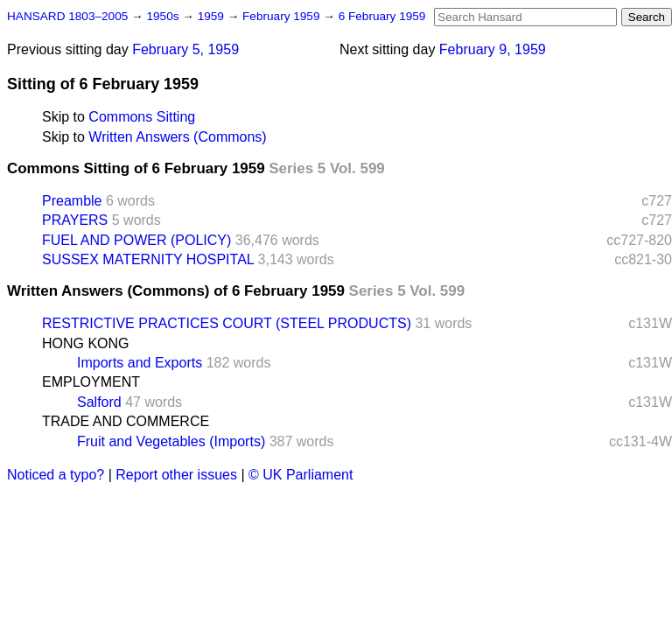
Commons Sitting (142, 117)
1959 (213, 16)
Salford (99, 402)
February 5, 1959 (185, 49)
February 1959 (283, 16)
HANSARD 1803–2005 (67, 16)
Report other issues (176, 475)
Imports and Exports (140, 363)
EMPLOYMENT (91, 382)
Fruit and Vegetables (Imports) (171, 441)
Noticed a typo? (56, 475)
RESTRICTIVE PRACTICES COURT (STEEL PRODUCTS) (227, 323)
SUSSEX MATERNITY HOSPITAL (148, 259)
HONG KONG (86, 343)
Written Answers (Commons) (177, 137)
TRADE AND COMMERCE (126, 421)
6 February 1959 (382, 16)
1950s (164, 16)
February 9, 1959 (493, 49)
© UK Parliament (301, 475)
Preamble (72, 201)
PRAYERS (75, 220)
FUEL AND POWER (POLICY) (136, 240)
